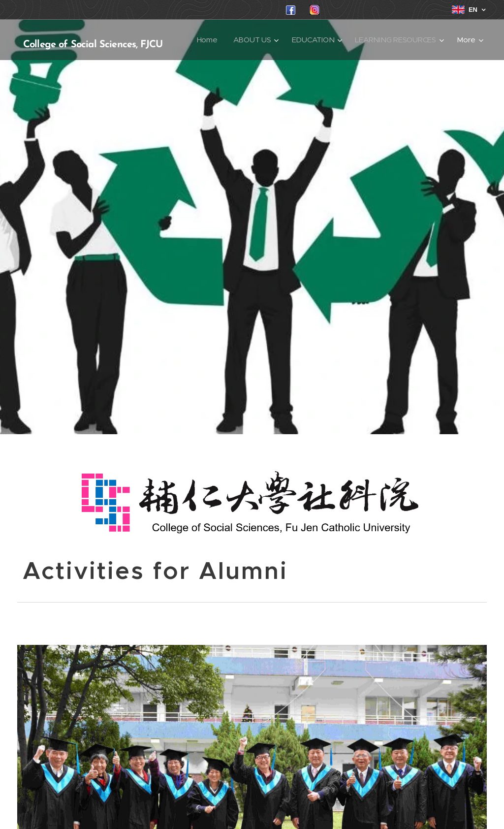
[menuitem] (309, 40)
